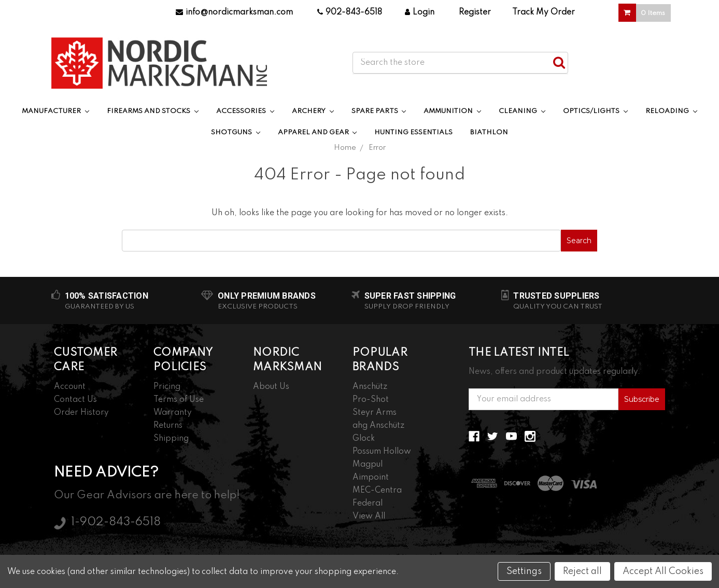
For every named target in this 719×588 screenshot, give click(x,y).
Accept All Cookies (663, 571)
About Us (271, 387)
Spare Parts (379, 111)
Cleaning (522, 111)
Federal (368, 503)
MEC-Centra (377, 491)
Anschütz (370, 387)
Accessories (245, 111)
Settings (524, 571)
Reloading (671, 111)
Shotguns (236, 132)
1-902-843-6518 (116, 522)
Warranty (173, 413)
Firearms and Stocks (153, 111)
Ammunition (452, 111)
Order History (81, 413)
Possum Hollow (382, 452)
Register (475, 12)
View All (369, 516)
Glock (364, 439)
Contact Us (75, 400)
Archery (313, 111)
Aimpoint (371, 478)
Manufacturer (55, 111)
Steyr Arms (375, 413)
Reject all (582, 571)
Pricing (167, 387)
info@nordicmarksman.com (234, 12)
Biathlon (489, 132)
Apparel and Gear (318, 132)
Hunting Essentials (413, 132)
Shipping (171, 439)
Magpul (368, 465)
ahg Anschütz (378, 426)
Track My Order (544, 12)
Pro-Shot (371, 400)
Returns (168, 426)
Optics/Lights (595, 111)
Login (420, 12)
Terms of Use (179, 400)
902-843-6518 (350, 12)
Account (70, 387)
